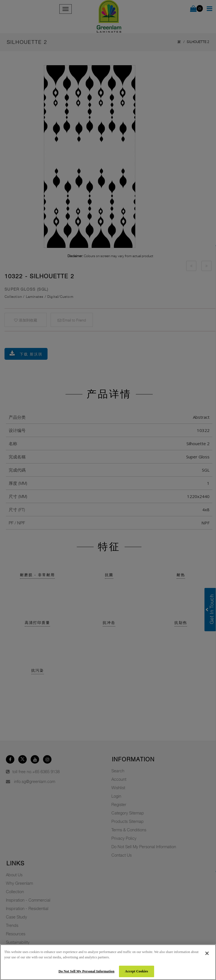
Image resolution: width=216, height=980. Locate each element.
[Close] (207, 953)
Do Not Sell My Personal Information (86, 971)
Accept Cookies (136, 971)
